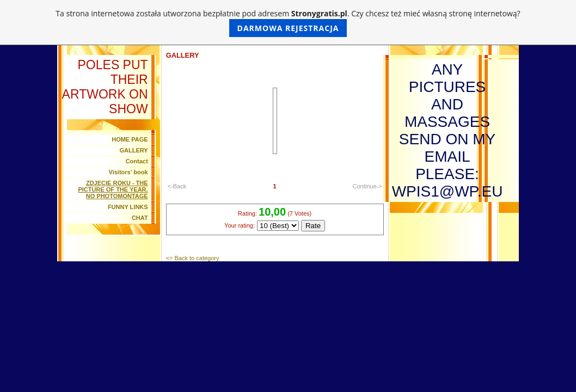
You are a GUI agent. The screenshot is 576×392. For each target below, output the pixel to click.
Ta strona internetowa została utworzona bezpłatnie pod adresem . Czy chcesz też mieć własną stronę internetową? (288, 23)
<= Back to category (193, 258)
